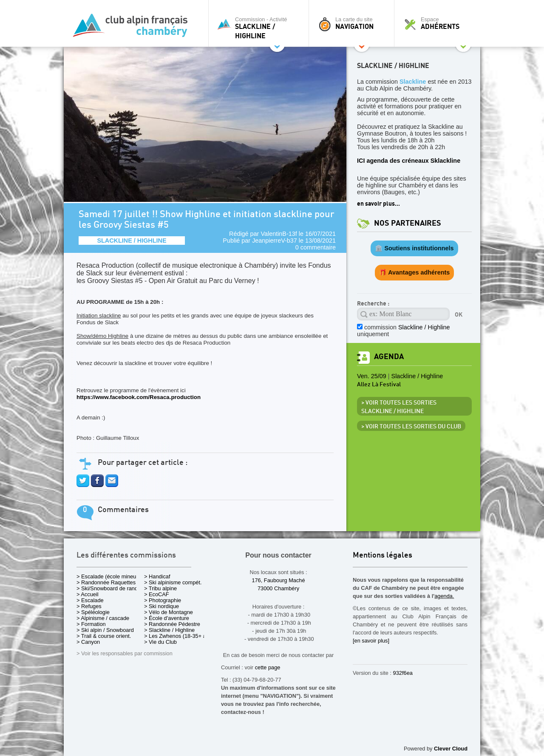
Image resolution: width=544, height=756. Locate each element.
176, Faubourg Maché (278, 580)
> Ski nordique (161, 606)
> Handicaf (157, 576)
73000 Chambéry (278, 588)
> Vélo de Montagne (169, 612)
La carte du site (354, 23)
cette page (268, 667)
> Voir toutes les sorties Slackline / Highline (399, 407)
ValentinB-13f (279, 234)
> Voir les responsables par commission (125, 653)
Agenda (389, 357)
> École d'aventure (167, 618)
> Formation (91, 624)
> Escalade (90, 600)
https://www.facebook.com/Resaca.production (139, 397)
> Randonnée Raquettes (106, 582)
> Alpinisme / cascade (103, 618)
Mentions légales (382, 556)
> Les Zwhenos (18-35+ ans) (179, 636)
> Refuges (89, 606)
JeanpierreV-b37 (275, 241)
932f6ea (403, 673)
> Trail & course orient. (104, 636)
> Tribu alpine (160, 588)
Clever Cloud (451, 749)
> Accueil (88, 594)
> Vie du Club (160, 642)
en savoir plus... (378, 204)
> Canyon (88, 642)
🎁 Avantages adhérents (415, 272)
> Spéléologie (93, 612)
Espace (439, 23)
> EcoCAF (157, 594)
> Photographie (163, 600)
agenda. (444, 596)
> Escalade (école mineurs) (109, 576)
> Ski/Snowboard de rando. (109, 588)
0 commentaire (316, 247)
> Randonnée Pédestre (172, 624)
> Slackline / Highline (169, 630)
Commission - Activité (261, 28)
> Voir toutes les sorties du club (411, 427)
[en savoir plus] (371, 641)
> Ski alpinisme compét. (173, 582)
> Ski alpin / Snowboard (105, 630)
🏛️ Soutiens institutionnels (414, 248)
